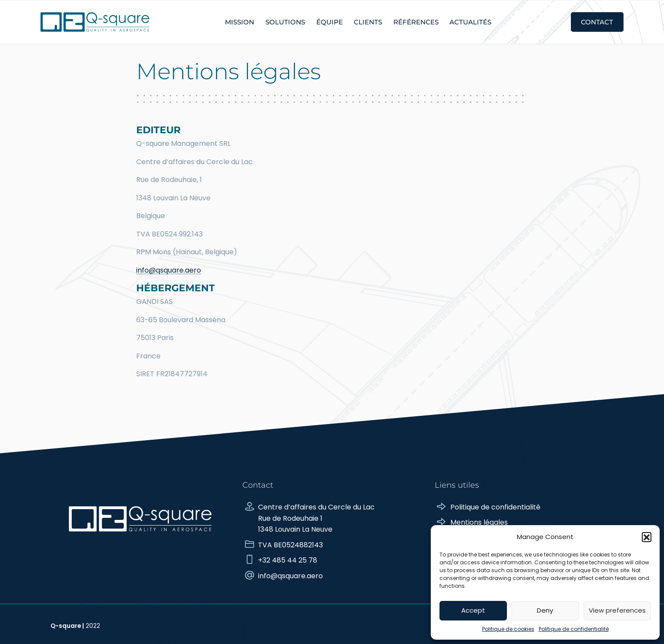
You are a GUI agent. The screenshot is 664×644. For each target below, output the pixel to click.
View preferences (617, 610)
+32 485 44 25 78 (280, 560)
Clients (368, 22)
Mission (240, 22)
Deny (545, 610)
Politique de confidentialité (574, 629)
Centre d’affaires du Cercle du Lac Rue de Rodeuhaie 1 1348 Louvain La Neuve (309, 518)
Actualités (470, 22)
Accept (473, 610)
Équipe (330, 22)
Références (416, 22)
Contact (597, 22)
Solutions (285, 22)
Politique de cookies (508, 629)
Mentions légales (471, 522)
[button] (647, 537)
